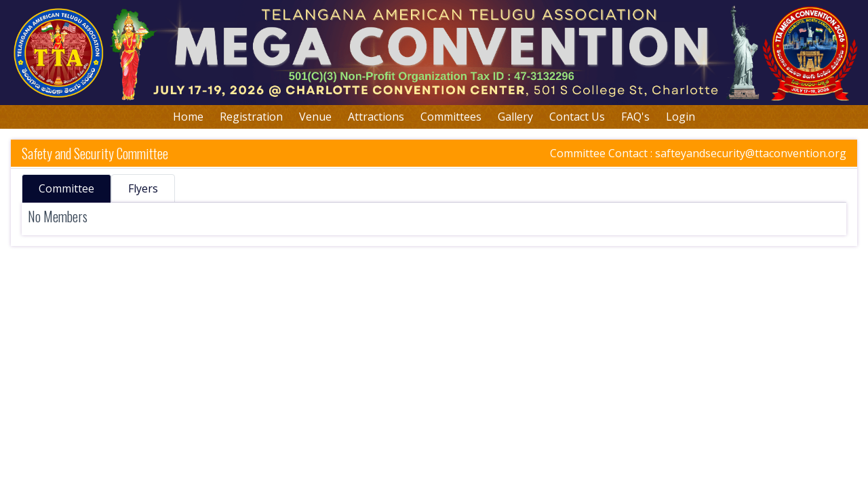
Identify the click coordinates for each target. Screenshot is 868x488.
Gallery (515, 117)
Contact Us (577, 117)
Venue (315, 117)
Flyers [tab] (143, 188)
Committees (451, 117)
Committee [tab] (66, 188)
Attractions (376, 117)
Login (680, 117)
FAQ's (635, 117)
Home (188, 117)
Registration (251, 117)
